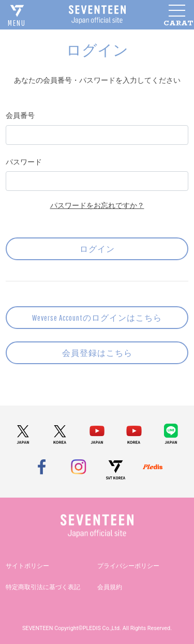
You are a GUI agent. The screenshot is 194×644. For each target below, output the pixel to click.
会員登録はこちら (97, 353)
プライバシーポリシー (128, 566)
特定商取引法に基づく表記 (43, 587)
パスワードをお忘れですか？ (97, 205)
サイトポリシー (27, 566)
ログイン (97, 249)
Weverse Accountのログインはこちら (97, 318)
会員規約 (110, 587)
